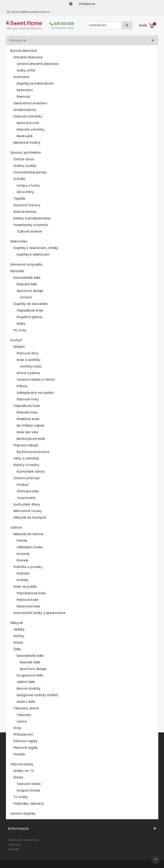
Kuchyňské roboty (31, 472)
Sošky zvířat (26, 70)
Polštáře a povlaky (28, 567)
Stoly (17, 728)
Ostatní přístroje (27, 478)
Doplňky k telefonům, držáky (36, 248)
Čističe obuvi (24, 159)
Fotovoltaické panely (30, 172)
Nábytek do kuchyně (30, 517)
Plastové (23, 97)
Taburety (24, 715)
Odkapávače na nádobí (35, 393)
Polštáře (23, 573)
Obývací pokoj (22, 764)
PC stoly (20, 330)
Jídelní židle (26, 682)
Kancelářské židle (27, 278)
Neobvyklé (25, 136)
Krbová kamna (25, 212)
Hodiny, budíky (25, 166)
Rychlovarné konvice (33, 452)
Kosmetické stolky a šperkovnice (40, 613)
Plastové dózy (28, 353)
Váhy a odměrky (26, 458)
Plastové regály (26, 748)
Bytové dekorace (24, 51)
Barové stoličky (29, 689)
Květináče (21, 77)
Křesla (18, 643)
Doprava (14, 845)
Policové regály (26, 741)
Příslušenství (23, 734)
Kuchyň (16, 340)
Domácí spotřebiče (26, 153)
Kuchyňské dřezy (27, 504)
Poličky (22, 541)
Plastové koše (28, 600)
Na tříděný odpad (31, 426)
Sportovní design (30, 291)
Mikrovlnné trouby (28, 511)
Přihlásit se (87, 4)
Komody (23, 554)
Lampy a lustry (28, 185)
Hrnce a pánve (28, 373)
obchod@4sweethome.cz (31, 12)
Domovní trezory (27, 205)
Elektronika (19, 241)
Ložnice (16, 527)
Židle (17, 649)
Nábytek (17, 623)
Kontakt (14, 849)
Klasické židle (27, 284)
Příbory (22, 386)
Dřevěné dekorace (28, 57)
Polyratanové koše (31, 593)
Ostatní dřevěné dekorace (38, 64)
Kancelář (17, 271)
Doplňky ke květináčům (35, 83)
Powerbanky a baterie (31, 225)
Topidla (19, 199)
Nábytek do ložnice (29, 534)
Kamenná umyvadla (26, 264)
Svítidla (19, 179)
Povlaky (23, 580)
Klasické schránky (31, 129)
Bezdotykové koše (31, 439)
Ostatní (26, 297)
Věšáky (19, 629)
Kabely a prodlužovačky (32, 218)
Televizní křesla (29, 784)
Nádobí (19, 347)
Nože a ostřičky (29, 360)
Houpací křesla (28, 790)
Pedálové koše (28, 419)
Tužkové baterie (29, 231)
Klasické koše (27, 412)
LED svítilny (25, 192)
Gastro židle (26, 702)
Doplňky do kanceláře (31, 304)
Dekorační (25, 90)
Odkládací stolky (30, 547)
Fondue (23, 485)
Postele (23, 560)
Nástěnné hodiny (27, 143)
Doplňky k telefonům (33, 255)
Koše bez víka (28, 432)
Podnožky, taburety (29, 804)
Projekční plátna (30, 317)
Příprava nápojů (26, 445)
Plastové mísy (28, 399)
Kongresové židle (30, 675)
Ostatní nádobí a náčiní (36, 380)
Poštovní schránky (28, 116)
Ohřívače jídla (28, 491)
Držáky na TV (24, 771)
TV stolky (21, 797)
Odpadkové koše (30, 310)
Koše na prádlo (25, 587)
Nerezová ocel (28, 123)
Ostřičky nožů (31, 366)
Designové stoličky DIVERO (38, 695)
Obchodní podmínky (23, 840)
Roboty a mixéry (26, 465)
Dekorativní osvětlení (30, 103)
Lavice (22, 721)
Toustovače (26, 498)
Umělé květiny (25, 110)
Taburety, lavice (26, 708)
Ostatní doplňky (23, 814)
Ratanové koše (28, 606)
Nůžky (21, 324)
